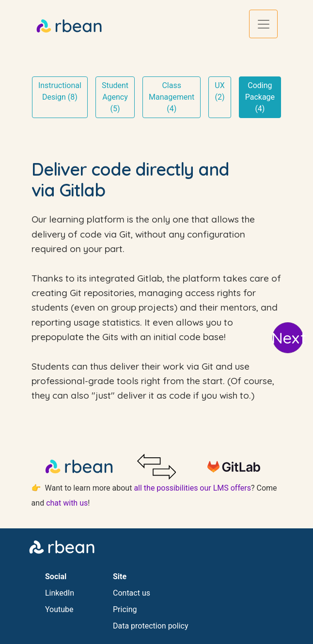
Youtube (59, 609)
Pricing (125, 609)
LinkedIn (60, 593)
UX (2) (219, 91)
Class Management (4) (172, 97)
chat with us (67, 503)
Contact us (132, 593)
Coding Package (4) (260, 97)
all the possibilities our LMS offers (192, 488)
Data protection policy (150, 626)
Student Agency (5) (115, 97)
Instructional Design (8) (60, 91)
